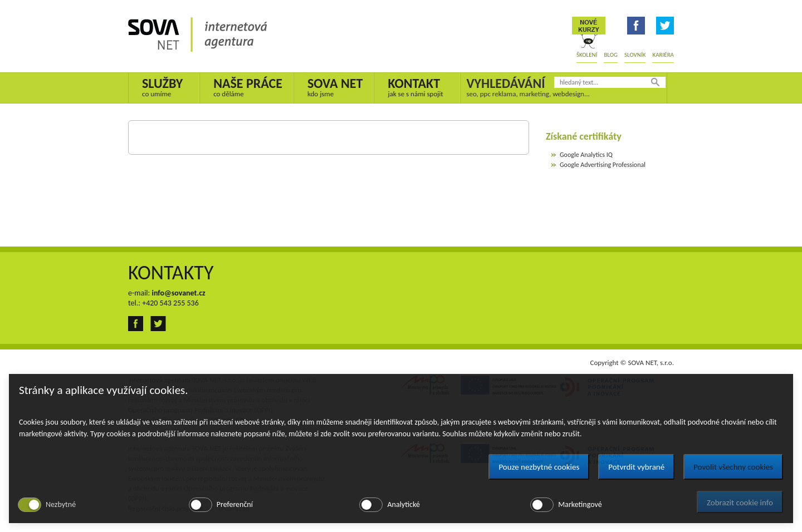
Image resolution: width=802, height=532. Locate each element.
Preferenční (235, 504)
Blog (611, 55)
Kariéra (663, 55)
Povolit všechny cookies (733, 467)
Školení (587, 55)
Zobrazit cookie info (740, 503)
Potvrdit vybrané (636, 467)
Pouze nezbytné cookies (539, 467)
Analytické (403, 504)
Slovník (635, 55)
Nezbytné (61, 504)
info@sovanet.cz (178, 293)
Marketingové (580, 504)
